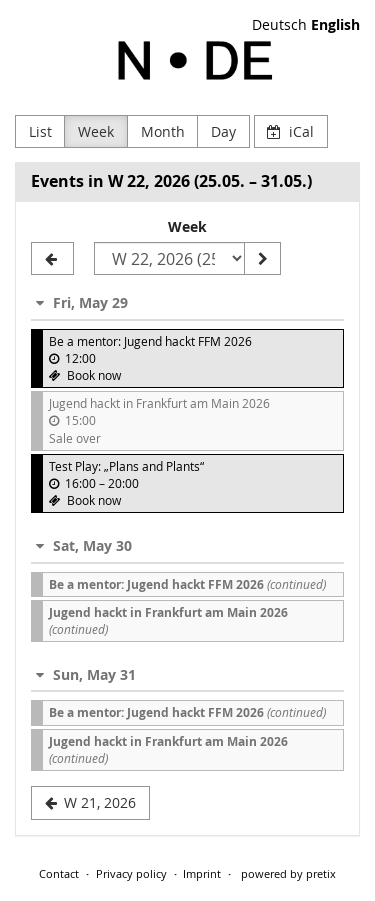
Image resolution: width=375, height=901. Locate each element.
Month (163, 131)
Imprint (202, 873)
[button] (187, 302)
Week (96, 131)
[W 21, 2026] (52, 259)
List (40, 131)
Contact (59, 873)
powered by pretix (288, 873)
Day (223, 131)
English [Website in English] (335, 24)
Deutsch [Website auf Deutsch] (279, 24)
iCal (290, 131)
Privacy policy (131, 873)
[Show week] (262, 259)
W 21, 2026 (91, 802)
